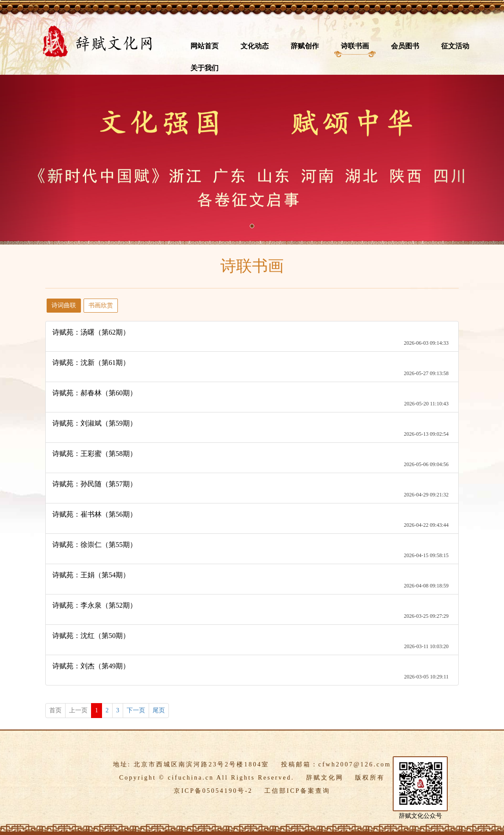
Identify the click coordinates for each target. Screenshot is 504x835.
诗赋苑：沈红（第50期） (91, 636)
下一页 (136, 710)
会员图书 (405, 46)
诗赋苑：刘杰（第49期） (91, 666)
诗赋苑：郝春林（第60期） (95, 393)
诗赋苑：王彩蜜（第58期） (95, 454)
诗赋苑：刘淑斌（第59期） (95, 423)
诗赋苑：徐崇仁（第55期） (95, 545)
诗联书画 (355, 46)
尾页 (159, 710)
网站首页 (205, 46)
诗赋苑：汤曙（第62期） (91, 332)
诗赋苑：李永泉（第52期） (95, 605)
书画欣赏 (101, 305)
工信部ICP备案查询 (297, 791)
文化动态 (255, 46)
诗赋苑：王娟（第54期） (91, 575)
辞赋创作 (305, 46)
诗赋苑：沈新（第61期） (91, 363)
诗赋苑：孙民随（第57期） (95, 484)
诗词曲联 (64, 305)
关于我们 (205, 68)
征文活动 (455, 46)
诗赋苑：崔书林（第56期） (95, 514)
